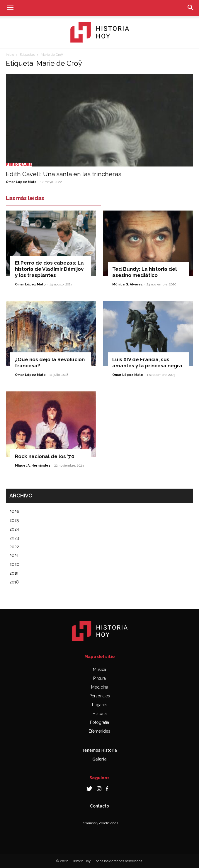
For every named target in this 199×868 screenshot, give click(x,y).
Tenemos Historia (99, 750)
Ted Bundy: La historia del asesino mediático (144, 272)
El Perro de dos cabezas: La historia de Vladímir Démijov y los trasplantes (49, 269)
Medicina (100, 687)
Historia (100, 714)
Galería (99, 759)
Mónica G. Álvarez (127, 284)
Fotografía (99, 722)
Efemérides (99, 731)
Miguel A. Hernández (33, 466)
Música (99, 669)
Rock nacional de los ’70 (45, 456)
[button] (10, 8)
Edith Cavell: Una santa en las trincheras (64, 174)
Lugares (100, 705)
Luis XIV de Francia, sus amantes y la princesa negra (147, 362)
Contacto (99, 806)
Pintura (99, 678)
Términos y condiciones (99, 823)
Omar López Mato (21, 182)
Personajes (19, 165)
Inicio (10, 55)
